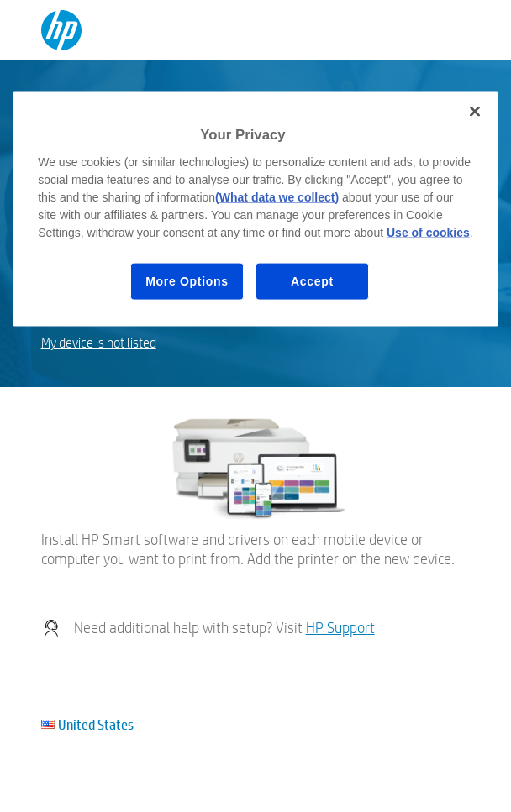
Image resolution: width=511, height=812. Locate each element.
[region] (255, 209)
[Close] (475, 112)
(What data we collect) (277, 196)
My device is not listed (99, 343)
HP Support (340, 628)
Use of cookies (428, 232)
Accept (312, 280)
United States (96, 724)
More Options (187, 280)
